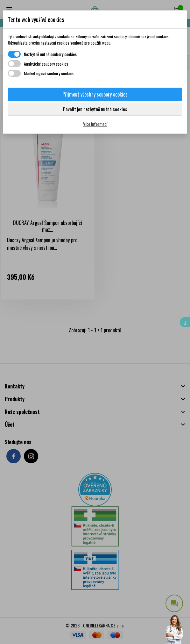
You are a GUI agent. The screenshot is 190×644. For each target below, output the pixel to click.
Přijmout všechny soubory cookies (95, 94)
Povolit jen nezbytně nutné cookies (95, 109)
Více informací (95, 124)
